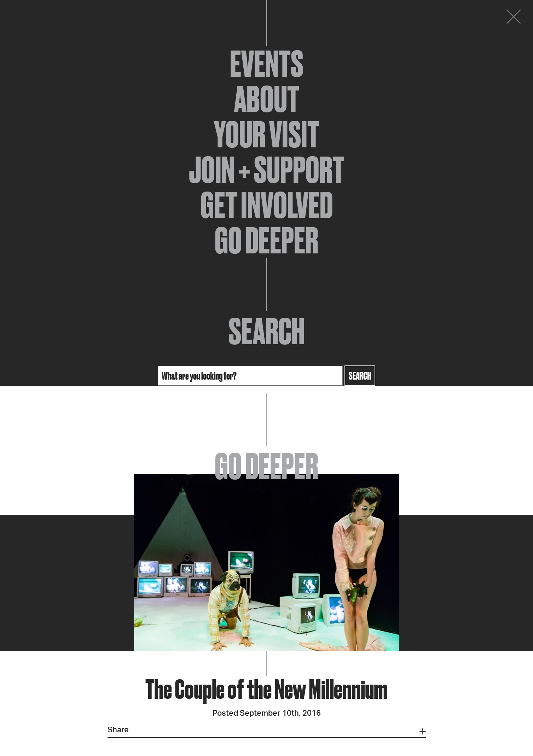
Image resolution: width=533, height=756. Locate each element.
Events (267, 64)
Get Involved (267, 205)
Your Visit (267, 134)
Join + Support (267, 170)
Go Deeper (266, 240)
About (267, 99)
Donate (471, 18)
